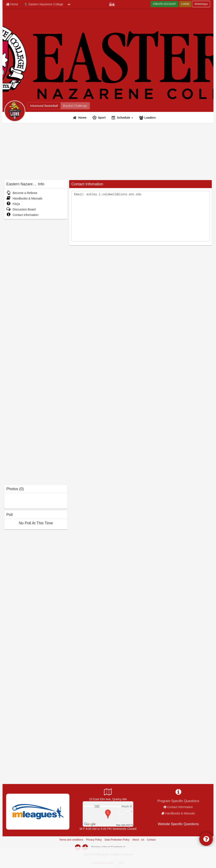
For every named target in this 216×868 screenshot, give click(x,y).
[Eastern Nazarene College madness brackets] (75, 106)
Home (82, 118)
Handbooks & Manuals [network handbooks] (180, 813)
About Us (138, 840)
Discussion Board (21, 209)
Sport (102, 118)
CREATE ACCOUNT (164, 4)
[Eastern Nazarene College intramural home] (44, 106)
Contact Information (22, 215)
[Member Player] (112, 4)
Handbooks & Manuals (24, 198)
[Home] (80, 118)
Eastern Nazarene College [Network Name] (43, 4)
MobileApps (201, 4)
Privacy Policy (94, 840)
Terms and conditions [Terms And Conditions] (71, 840)
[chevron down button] (69, 4)
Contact (151, 840)
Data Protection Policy (117, 840)
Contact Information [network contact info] (180, 807)
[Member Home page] (12, 4)
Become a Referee (22, 193)
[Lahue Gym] (108, 814)
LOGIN (185, 4)
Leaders (150, 118)
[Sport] (100, 118)
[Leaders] (148, 118)
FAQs (13, 204)
